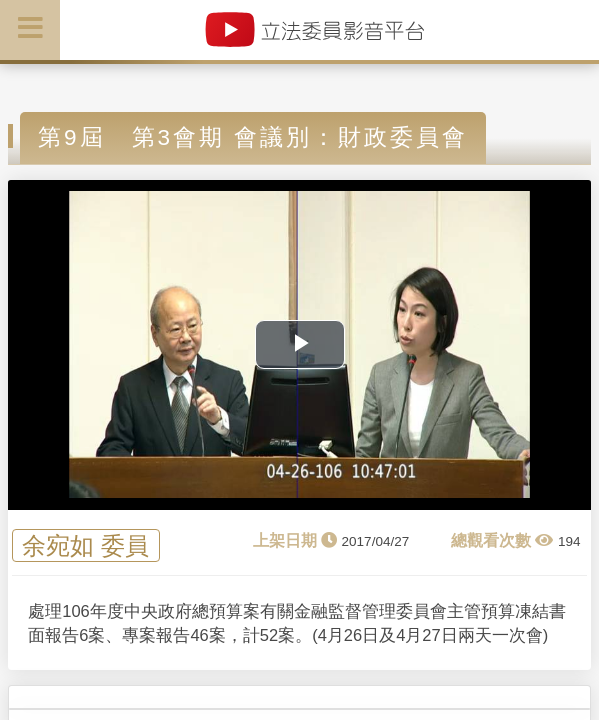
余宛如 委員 (85, 545)
